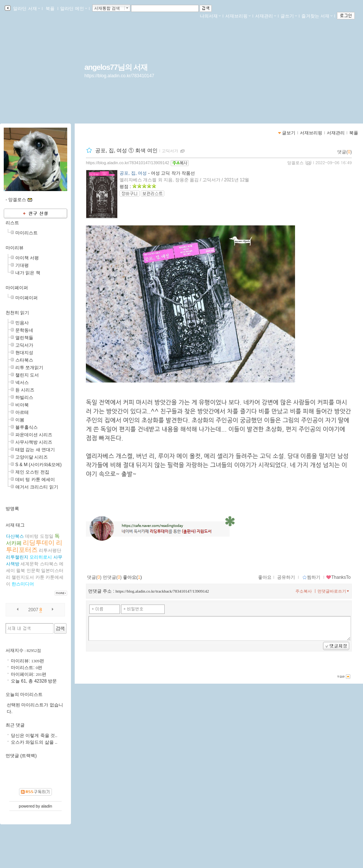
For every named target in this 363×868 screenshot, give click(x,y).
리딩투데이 (39, 543)
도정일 (47, 536)
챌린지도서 (23, 577)
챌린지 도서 (27, 375)
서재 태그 (15, 525)
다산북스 (15, 536)
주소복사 (304, 591)
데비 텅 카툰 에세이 (35, 480)
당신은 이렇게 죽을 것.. (34, 736)
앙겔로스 (295, 163)
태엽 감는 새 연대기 (35, 450)
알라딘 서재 (26, 9)
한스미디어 (23, 584)
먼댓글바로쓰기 (334, 591)
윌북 (21, 571)
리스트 (12, 223)
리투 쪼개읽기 (29, 368)
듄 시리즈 (25, 390)
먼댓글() (112, 577)
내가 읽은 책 (28, 273)
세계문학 (30, 564)
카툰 (40, 577)
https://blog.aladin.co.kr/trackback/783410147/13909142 (162, 591)
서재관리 (266, 16)
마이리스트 (27, 233)
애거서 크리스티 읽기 (37, 487)
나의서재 (210, 16)
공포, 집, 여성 (133, 173)
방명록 (12, 509)
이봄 (20, 420)
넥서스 (22, 383)
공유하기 (286, 577)
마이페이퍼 (17, 288)
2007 (33, 610)
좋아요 (265, 577)
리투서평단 (50, 550)
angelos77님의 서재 (116, 67)
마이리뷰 (15, 248)
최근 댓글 (15, 725)
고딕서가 (170, 151)
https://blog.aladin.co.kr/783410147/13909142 (128, 163)
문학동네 (24, 330)
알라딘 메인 (73, 9)
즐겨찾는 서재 (317, 16)
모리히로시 (41, 557)
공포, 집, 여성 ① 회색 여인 (126, 150)
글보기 (289, 133)
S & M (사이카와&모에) (38, 465)
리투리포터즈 (34, 546)
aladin (46, 806)
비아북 (22, 405)
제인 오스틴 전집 (32, 472)
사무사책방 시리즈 (34, 442)
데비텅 (32, 536)
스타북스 (24, 360)
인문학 (33, 571)
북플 (50, 9)
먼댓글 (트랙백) (21, 756)
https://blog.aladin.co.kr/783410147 (119, 76)
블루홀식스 (27, 427)
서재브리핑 (238, 16)
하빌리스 (24, 397)
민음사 (22, 323)
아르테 (22, 412)
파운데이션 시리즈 (34, 435)
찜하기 (311, 577)
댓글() (345, 152)
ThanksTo (338, 577)
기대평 (22, 265)
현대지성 (24, 353)
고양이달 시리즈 (32, 457)
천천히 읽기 (17, 313)
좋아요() (132, 577)
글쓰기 (289, 16)
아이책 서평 (27, 258)
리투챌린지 (17, 557)
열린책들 (24, 338)
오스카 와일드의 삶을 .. (34, 742)
